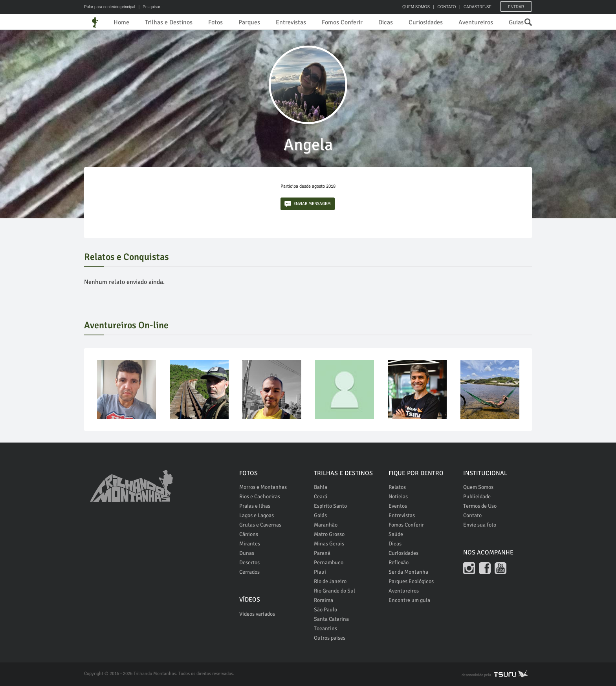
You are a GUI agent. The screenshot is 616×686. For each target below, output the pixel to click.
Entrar (516, 7)
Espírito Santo (330, 506)
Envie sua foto (480, 525)
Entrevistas (291, 22)
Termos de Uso (480, 506)
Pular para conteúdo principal (110, 7)
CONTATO (446, 7)
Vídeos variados (257, 614)
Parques (249, 22)
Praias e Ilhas (255, 506)
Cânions (249, 534)
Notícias (398, 497)
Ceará (321, 497)
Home (121, 22)
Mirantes (250, 544)
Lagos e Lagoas (257, 515)
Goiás (320, 515)
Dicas (386, 22)
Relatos (397, 487)
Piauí (320, 572)
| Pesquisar (148, 7)
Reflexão (399, 563)
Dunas (247, 553)
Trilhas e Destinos (169, 22)
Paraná (322, 553)
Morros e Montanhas (263, 487)
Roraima (324, 600)
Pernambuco (329, 563)
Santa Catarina (331, 619)
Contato (472, 515)
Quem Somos (478, 487)
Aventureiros (476, 22)
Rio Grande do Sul (335, 591)
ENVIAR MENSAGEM (308, 204)
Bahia (321, 487)
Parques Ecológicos (411, 581)
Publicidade (477, 497)
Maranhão (326, 525)
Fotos (215, 22)
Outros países (330, 638)
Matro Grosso (329, 534)
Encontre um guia (409, 600)
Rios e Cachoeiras (260, 497)
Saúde (396, 534)
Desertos (249, 563)
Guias (516, 22)
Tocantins (325, 628)
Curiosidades (426, 22)
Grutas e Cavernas (260, 525)
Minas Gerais (329, 544)
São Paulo (325, 610)
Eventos (398, 506)
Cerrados (249, 572)
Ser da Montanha (408, 572)
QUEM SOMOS (416, 7)
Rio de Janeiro (330, 581)
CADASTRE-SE (478, 7)
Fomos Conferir (342, 22)
